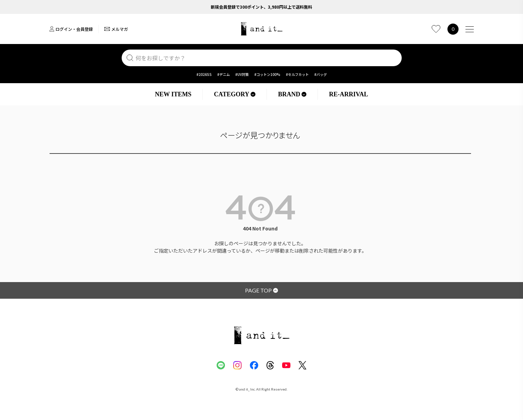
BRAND (292, 94)
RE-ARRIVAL (348, 94)
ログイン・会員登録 (71, 29)
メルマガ (116, 29)
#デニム (224, 74)
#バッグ (321, 74)
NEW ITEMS (173, 94)
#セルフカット (297, 74)
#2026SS (204, 74)
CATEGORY (235, 94)
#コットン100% (267, 74)
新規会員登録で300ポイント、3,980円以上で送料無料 (261, 7)
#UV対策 (242, 74)
